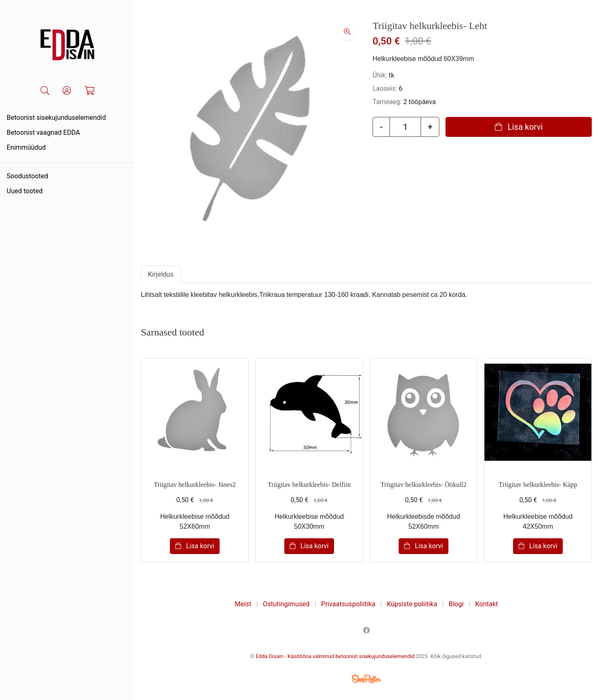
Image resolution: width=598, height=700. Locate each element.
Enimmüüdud (26, 147)
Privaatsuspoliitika (348, 604)
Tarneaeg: (387, 102)
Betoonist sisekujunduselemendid (56, 118)
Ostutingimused (286, 604)
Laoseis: (385, 89)
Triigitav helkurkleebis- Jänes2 (195, 485)
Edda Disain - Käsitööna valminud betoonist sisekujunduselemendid (335, 656)
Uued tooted (25, 191)
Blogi (456, 604)
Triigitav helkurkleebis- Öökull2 (423, 485)
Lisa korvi (519, 127)
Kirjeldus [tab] (161, 274)
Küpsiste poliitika (412, 604)
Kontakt (486, 604)
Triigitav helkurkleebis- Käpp (538, 485)
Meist (243, 604)
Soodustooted (27, 176)
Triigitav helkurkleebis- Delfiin (309, 485)
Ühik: (380, 75)
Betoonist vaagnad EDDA (43, 132)
